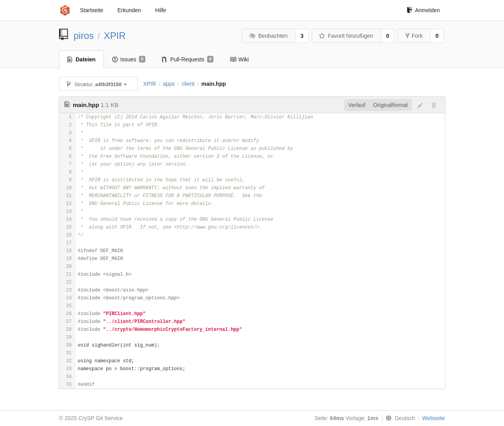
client (188, 84)
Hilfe (161, 10)
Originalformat (391, 105)
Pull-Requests (188, 59)
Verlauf (357, 105)
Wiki (239, 59)
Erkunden (129, 10)
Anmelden (423, 10)
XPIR (115, 36)
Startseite (92, 10)
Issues (129, 59)
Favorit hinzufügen (346, 36)
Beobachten (268, 36)
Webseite (434, 418)
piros (84, 36)
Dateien (82, 59)
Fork (414, 36)
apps (169, 84)
